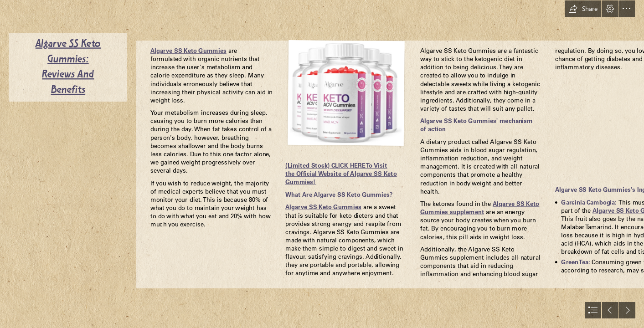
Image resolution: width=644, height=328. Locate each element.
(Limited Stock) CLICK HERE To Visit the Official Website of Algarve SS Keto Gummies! (341, 174)
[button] (583, 9)
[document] (322, 164)
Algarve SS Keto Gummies (188, 51)
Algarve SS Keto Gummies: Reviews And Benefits (68, 67)
